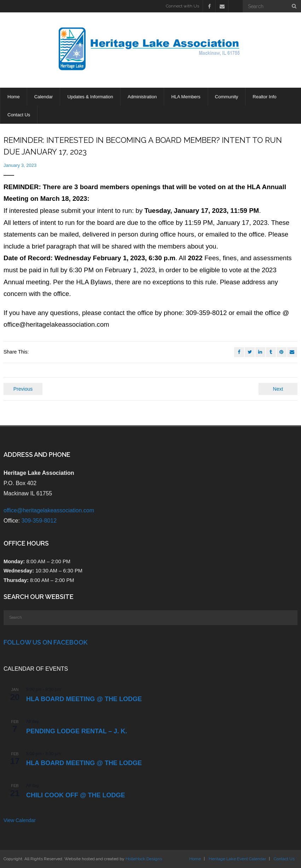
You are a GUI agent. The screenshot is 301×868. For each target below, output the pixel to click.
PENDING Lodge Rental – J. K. (77, 731)
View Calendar (20, 820)
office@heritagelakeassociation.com (49, 510)
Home (195, 859)
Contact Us (284, 859)
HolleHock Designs (144, 859)
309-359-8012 (39, 521)
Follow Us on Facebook (45, 642)
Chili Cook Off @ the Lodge (76, 795)
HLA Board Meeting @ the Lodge (84, 699)
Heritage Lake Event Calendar (237, 859)
